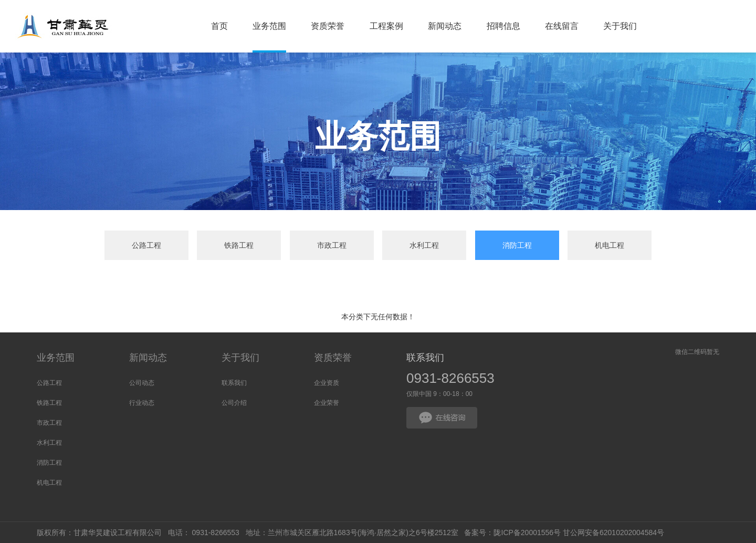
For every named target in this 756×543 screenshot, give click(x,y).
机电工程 (610, 245)
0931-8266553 (450, 378)
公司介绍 (234, 403)
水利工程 (424, 245)
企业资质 (327, 383)
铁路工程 (239, 245)
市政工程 (332, 245)
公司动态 (142, 383)
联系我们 (234, 383)
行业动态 (142, 403)
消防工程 (517, 245)
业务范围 (56, 358)
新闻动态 (148, 358)
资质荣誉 (333, 358)
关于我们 (240, 358)
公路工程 (146, 245)
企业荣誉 (327, 403)
